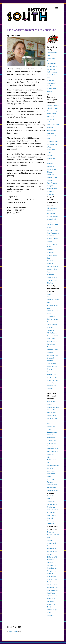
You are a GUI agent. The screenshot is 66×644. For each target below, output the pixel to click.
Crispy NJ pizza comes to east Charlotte (52, 280)
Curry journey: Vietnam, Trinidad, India (52, 574)
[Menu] (57, 8)
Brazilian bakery (53, 216)
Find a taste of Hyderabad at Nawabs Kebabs (53, 488)
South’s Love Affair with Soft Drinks (52, 551)
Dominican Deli (52, 377)
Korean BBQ (51, 214)
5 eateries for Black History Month (53, 535)
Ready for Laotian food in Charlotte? (52, 178)
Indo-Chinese (52, 415)
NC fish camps (52, 504)
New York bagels (53, 233)
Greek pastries (52, 325)
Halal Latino (51, 236)
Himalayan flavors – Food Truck (52, 604)
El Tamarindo (52, 513)
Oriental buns (52, 322)
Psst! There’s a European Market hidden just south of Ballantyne (52, 189)
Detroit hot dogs (53, 230)
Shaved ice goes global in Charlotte (53, 612)
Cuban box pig (52, 111)
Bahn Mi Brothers (53, 465)
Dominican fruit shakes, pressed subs (53, 421)
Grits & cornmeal (53, 510)
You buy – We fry (52, 375)
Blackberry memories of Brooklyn (51, 83)
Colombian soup (53, 141)
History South (13, 631)
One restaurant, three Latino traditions (52, 358)
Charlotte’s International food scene (51, 543)
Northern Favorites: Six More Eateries (52, 565)
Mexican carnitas (53, 407)
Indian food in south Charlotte (51, 152)
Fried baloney (52, 507)
